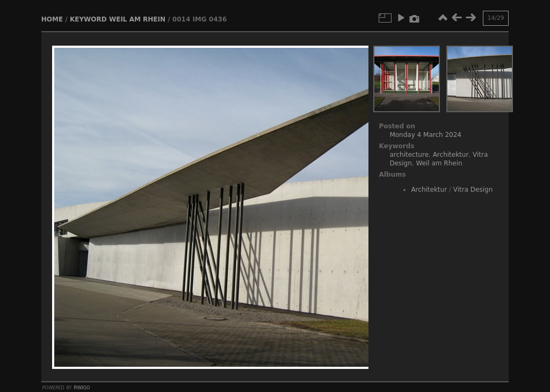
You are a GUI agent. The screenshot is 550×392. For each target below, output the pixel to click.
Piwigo (82, 387)
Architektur (451, 155)
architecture (409, 155)
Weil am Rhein (137, 19)
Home (52, 19)
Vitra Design (473, 190)
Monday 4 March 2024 (425, 135)
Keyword (88, 19)
